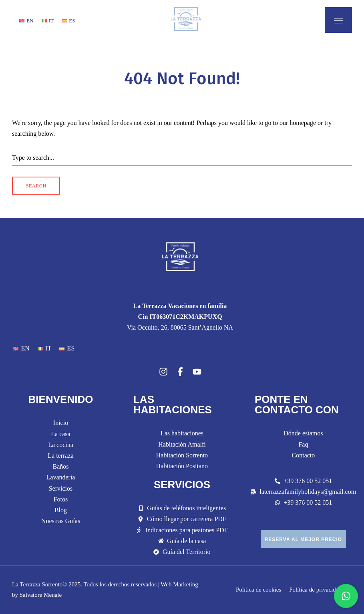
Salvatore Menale (41, 595)
